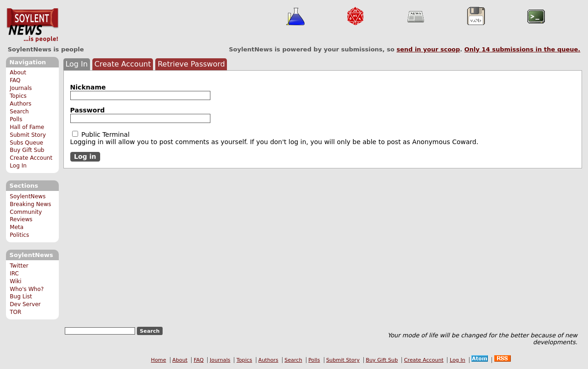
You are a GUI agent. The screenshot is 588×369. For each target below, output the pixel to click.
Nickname (88, 87)
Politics (19, 235)
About (18, 73)
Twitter (19, 266)
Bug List (21, 296)
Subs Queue (26, 143)
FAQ (15, 80)
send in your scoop (428, 49)
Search (19, 112)
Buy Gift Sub (27, 150)
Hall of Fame (27, 127)
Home (159, 360)
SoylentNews (32, 25)
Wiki (15, 281)
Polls (16, 119)
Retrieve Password (191, 64)
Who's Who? (27, 289)
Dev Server (25, 304)
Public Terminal (101, 134)
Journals (21, 88)
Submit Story (28, 135)
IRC (14, 274)
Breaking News (30, 204)
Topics (18, 96)
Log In (18, 166)
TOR (15, 312)
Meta (17, 227)
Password (88, 110)
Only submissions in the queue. (523, 49)
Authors (20, 104)
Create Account (31, 158)
